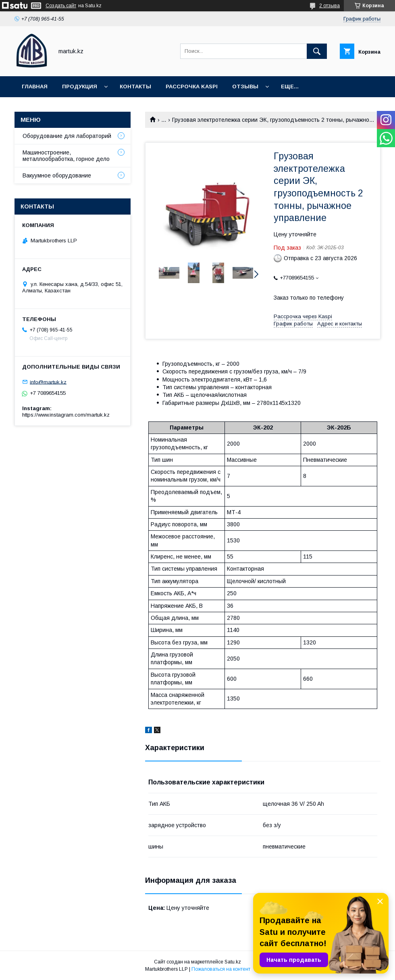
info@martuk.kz (48, 382)
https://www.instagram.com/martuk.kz (66, 415)
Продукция (80, 87)
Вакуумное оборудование (57, 175)
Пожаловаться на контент (221, 969)
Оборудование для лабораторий (67, 136)
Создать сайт (61, 6)
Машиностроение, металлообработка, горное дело (66, 156)
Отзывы (245, 87)
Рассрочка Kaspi (192, 87)
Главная (35, 87)
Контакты (135, 87)
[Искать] (317, 51)
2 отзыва (330, 6)
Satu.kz (233, 962)
